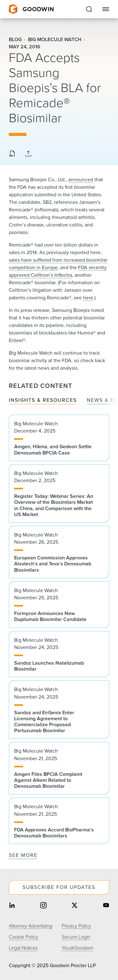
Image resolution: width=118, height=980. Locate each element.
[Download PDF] (12, 154)
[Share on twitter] (75, 906)
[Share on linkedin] (12, 906)
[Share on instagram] (43, 906)
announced (81, 180)
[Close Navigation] (106, 9)
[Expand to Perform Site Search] (89, 9)
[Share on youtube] (106, 906)
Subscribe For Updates (59, 887)
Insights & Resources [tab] (43, 400)
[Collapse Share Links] (28, 154)
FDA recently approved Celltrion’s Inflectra (58, 271)
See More (23, 855)
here (88, 298)
